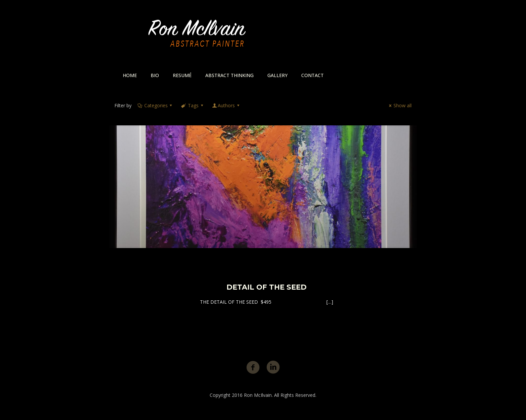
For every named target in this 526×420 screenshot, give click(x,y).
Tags (193, 105)
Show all (399, 105)
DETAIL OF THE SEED (267, 287)
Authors (226, 105)
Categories (155, 105)
